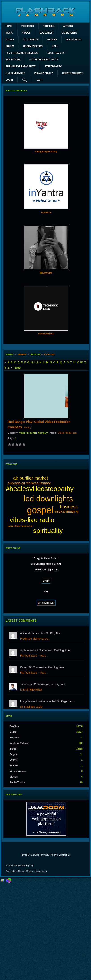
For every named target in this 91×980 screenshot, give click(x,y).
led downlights (48, 499)
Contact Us (64, 855)
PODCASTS (28, 26)
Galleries (46, 33)
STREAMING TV (53, 66)
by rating (50, 355)
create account (72, 73)
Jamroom (43, 871)
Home (9, 26)
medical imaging (66, 511)
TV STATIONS (13, 60)
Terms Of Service (30, 855)
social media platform (16, 871)
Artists (68, 26)
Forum (10, 46)
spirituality (48, 531)
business (69, 507)
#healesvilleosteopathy (40, 489)
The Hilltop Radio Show (21, 66)
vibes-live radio (32, 520)
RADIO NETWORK (16, 73)
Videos (26, 33)
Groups (52, 40)
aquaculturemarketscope (20, 526)
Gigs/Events (69, 33)
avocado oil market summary (29, 483)
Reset (18, 368)
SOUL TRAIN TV (56, 53)
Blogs (10, 40)
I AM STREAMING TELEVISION (22, 53)
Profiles (49, 26)
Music (9, 33)
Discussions (74, 40)
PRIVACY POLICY (44, 73)
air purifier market (31, 478)
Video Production (67, 433)
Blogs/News (31, 40)
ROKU (55, 46)
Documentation (33, 46)
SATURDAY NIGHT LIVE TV (44, 60)
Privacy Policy (49, 855)
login (9, 80)
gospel (40, 510)
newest (22, 355)
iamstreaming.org (24, 866)
